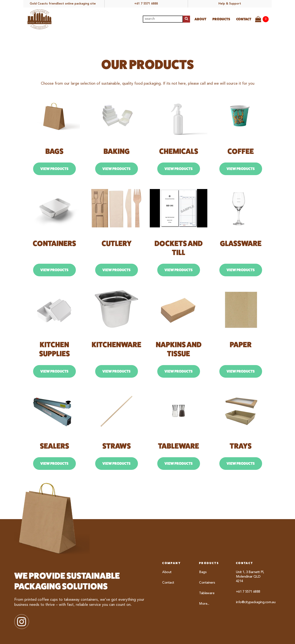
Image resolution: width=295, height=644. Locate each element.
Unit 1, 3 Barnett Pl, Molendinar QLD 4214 (250, 577)
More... (204, 604)
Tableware (207, 593)
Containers (207, 583)
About (200, 19)
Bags (203, 572)
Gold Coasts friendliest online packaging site (63, 4)
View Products (54, 169)
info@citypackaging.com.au (252, 602)
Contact (244, 19)
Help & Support (230, 4)
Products (221, 19)
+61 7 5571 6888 (146, 4)
